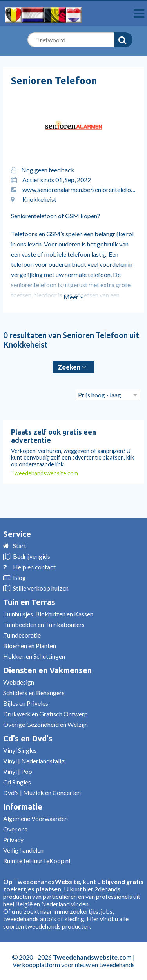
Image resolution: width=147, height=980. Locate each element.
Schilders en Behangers (34, 693)
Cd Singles (17, 782)
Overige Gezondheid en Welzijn (45, 724)
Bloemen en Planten (30, 646)
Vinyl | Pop (18, 771)
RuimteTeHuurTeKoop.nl (37, 861)
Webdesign (19, 682)
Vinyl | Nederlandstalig (34, 761)
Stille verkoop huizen (41, 588)
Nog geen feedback (48, 170)
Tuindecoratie (22, 635)
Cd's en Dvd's (28, 738)
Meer (73, 297)
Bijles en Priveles (26, 703)
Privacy (13, 840)
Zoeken (72, 367)
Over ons (15, 829)
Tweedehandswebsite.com (44, 473)
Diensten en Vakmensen (47, 670)
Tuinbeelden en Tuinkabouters (44, 624)
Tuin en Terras (29, 602)
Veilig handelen (23, 850)
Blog (19, 577)
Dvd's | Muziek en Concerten (42, 793)
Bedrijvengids (32, 556)
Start (20, 546)
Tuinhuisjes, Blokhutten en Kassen (48, 614)
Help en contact (34, 567)
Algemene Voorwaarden (35, 818)
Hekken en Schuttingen (34, 656)
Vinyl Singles (20, 750)
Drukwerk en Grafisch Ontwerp (45, 714)
